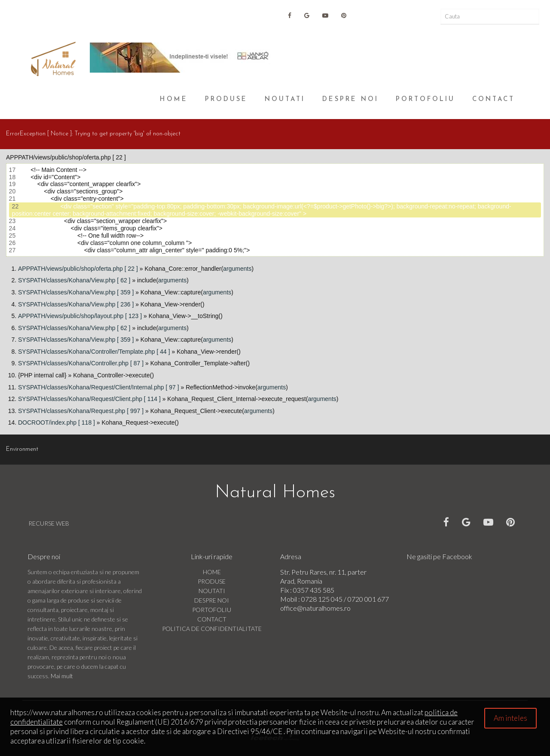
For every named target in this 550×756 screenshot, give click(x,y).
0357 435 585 (314, 590)
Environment (22, 449)
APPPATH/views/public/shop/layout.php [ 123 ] (80, 316)
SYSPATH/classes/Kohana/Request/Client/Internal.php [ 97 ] (99, 387)
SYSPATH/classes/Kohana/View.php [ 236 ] (76, 304)
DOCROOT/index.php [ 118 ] (57, 422)
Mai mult (62, 676)
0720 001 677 (368, 599)
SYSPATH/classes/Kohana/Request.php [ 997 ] (81, 411)
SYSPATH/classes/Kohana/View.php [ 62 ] (74, 280)
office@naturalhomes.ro (315, 608)
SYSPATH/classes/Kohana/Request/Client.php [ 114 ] (89, 399)
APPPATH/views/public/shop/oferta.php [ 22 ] (78, 269)
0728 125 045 (322, 599)
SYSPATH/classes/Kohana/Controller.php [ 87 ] (81, 363)
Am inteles (510, 718)
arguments (237, 269)
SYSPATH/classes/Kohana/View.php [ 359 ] (76, 292)
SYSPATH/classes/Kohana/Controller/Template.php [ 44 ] (94, 352)
